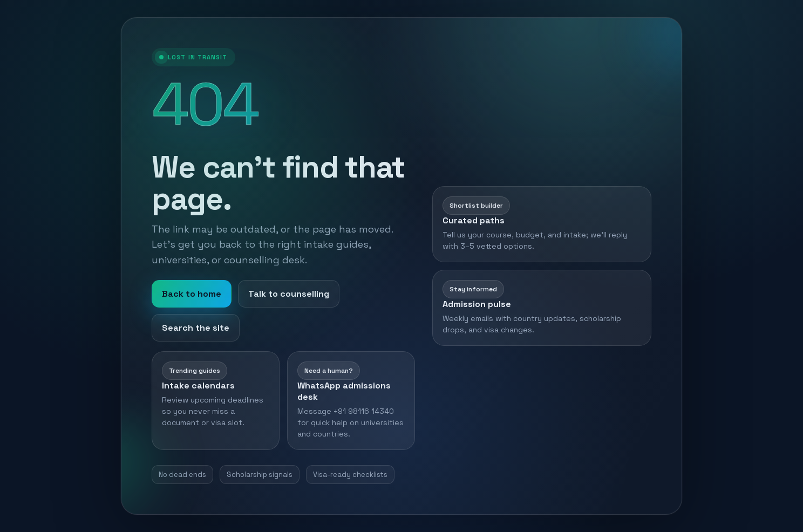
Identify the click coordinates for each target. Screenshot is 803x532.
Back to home (192, 294)
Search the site (196, 328)
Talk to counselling (289, 294)
